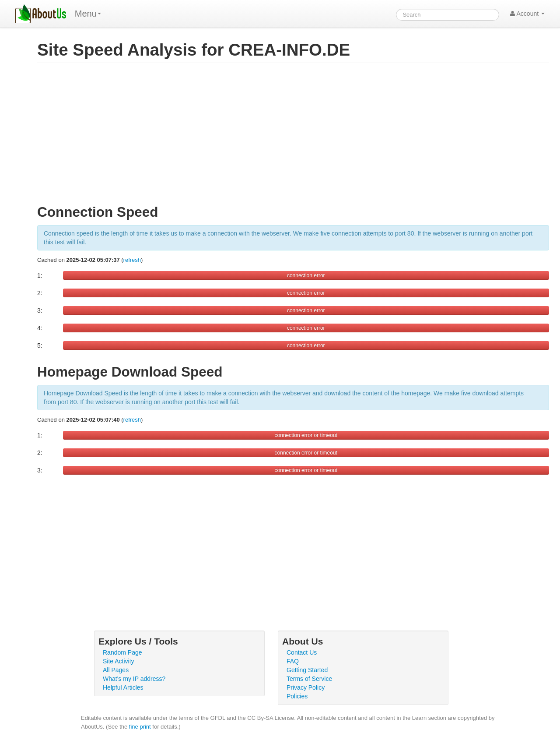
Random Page (122, 652)
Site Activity (119, 661)
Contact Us (302, 652)
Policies (297, 696)
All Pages (116, 670)
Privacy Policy (306, 687)
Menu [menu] (88, 14)
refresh (132, 260)
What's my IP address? (134, 679)
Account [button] (527, 14)
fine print (140, 727)
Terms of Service (309, 679)
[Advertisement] (293, 137)
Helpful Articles (123, 687)
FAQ (293, 661)
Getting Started (307, 670)
